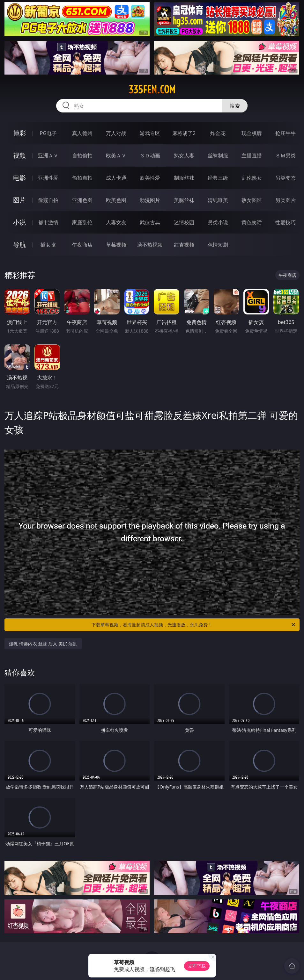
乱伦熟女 (252, 178)
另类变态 (285, 178)
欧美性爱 (150, 178)
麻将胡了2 (184, 133)
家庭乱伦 (82, 222)
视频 (19, 155)
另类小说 (218, 222)
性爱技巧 (285, 222)
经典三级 (218, 178)
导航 (19, 245)
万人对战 (116, 133)
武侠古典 (150, 222)
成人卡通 (116, 178)
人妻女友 (116, 222)
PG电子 (48, 133)
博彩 (19, 133)
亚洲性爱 (48, 178)
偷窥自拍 (48, 200)
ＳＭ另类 (285, 155)
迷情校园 (184, 222)
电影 (19, 178)
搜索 (235, 106)
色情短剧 (218, 245)
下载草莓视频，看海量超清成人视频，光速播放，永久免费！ (194, 625)
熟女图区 (252, 200)
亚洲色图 (82, 200)
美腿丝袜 (184, 200)
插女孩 (48, 245)
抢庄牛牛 (285, 133)
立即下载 (197, 966)
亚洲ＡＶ (48, 155)
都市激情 (48, 222)
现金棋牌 (252, 133)
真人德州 (82, 133)
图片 (19, 200)
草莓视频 (116, 245)
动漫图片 (150, 200)
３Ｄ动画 (150, 155)
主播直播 (252, 155)
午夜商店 (82, 245)
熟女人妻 (184, 155)
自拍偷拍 (82, 155)
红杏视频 (184, 245)
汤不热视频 (150, 245)
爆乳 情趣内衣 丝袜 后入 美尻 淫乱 (43, 644)
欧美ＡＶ (116, 155)
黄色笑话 (252, 222)
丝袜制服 (218, 155)
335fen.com (152, 90)
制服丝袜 (184, 178)
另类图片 (285, 200)
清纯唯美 (218, 200)
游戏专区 (150, 133)
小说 (19, 222)
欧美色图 (116, 200)
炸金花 (218, 133)
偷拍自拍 (82, 178)
